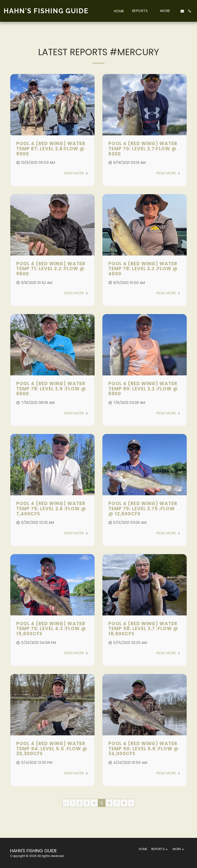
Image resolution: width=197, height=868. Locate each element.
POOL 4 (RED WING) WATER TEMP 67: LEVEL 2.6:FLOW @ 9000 (51, 149)
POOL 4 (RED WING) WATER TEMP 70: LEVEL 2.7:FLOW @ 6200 (143, 149)
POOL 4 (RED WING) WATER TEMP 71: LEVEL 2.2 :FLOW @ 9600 (51, 269)
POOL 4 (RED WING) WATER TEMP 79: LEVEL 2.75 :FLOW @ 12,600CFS (143, 509)
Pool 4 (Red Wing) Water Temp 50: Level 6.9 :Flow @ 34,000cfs (144, 749)
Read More (77, 173)
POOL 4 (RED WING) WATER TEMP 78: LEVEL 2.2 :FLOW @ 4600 (143, 269)
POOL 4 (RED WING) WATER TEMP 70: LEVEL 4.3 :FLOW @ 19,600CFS (51, 629)
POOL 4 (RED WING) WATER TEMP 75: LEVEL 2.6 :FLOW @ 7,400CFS (51, 509)
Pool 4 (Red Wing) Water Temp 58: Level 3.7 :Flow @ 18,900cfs (143, 629)
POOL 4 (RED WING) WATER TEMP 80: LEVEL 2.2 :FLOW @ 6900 (143, 389)
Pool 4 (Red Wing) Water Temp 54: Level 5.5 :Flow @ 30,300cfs (52, 749)
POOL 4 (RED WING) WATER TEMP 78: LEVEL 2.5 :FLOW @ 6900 (51, 389)
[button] (142, 11)
